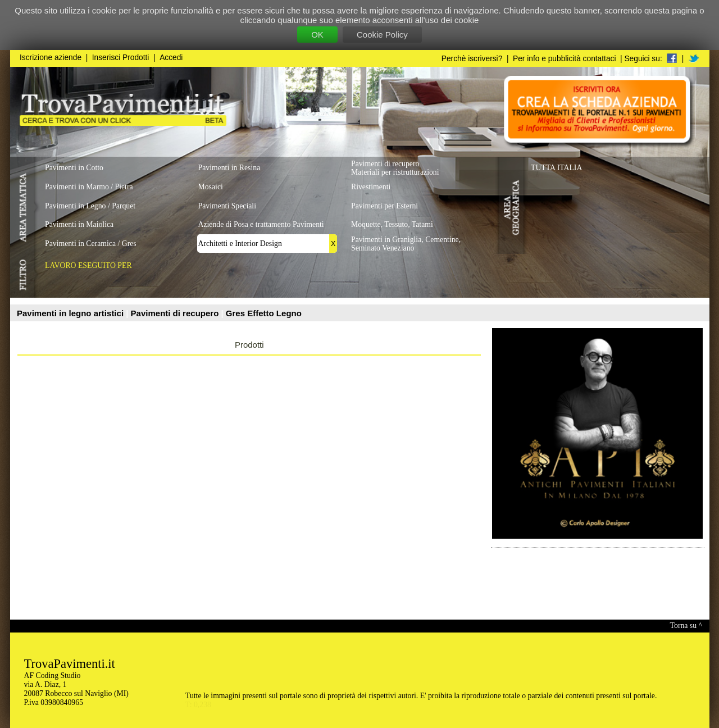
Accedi (171, 58)
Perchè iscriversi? (472, 59)
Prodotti (249, 345)
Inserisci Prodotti (121, 58)
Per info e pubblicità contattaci (564, 59)
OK (317, 35)
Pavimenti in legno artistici (71, 313)
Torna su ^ (686, 625)
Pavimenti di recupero (176, 313)
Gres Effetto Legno (264, 313)
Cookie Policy (382, 35)
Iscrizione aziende (51, 58)
